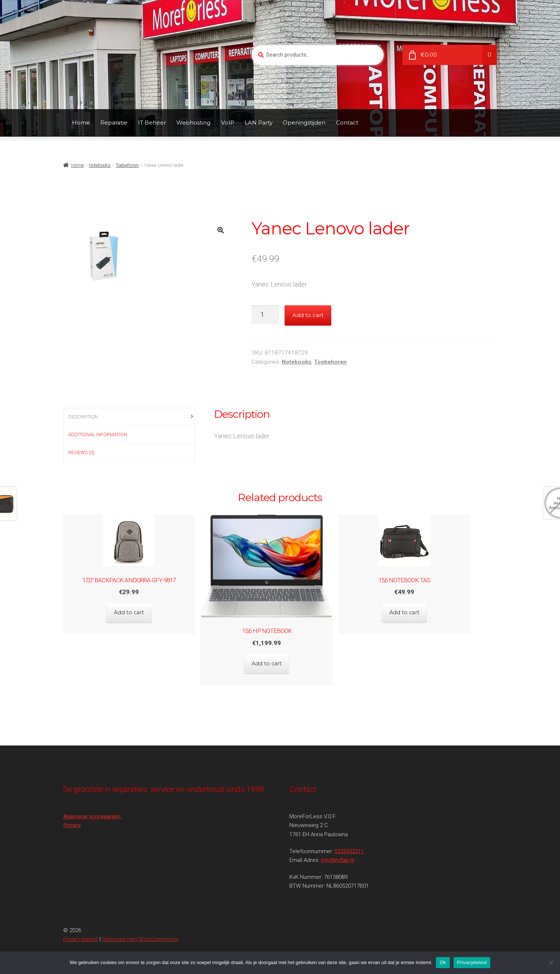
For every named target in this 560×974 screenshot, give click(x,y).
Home (81, 123)
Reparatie (114, 123)
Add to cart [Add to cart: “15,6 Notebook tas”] (431, 609)
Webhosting (193, 123)
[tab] (129, 417)
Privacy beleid (80, 931)
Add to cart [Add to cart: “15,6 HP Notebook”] (280, 660)
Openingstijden (304, 123)
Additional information (98, 434)
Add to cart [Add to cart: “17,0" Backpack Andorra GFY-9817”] (129, 609)
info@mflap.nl (337, 852)
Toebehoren (127, 165)
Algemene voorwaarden (93, 808)
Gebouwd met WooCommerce (140, 931)
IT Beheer (152, 123)
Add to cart (308, 315)
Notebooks (100, 165)
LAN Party (259, 123)
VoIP (228, 123)
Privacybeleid (472, 962)
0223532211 (349, 843)
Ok (443, 962)
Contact (347, 123)
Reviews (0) (81, 452)
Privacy (72, 817)
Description (83, 417)
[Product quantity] (265, 315)
